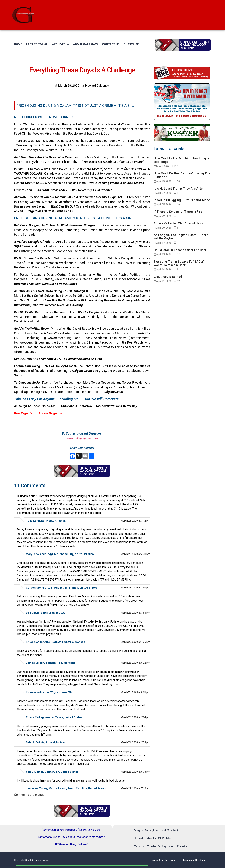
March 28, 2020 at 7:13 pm (135, 742)
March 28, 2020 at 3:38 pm (135, 554)
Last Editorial (37, 44)
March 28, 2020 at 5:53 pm (135, 692)
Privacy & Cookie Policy (163, 860)
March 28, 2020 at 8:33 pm (135, 772)
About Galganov (86, 44)
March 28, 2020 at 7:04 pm (135, 717)
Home (18, 44)
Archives (60, 44)
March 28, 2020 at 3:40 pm (135, 588)
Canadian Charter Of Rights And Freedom (162, 846)
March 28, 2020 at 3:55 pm (135, 613)
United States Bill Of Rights (152, 838)
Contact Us (111, 44)
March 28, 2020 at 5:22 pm (135, 663)
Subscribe (131, 44)
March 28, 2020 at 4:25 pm (135, 642)
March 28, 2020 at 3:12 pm (135, 521)
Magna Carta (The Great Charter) (156, 830)
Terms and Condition (194, 860)
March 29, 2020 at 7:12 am (135, 788)
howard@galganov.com (82, 438)
